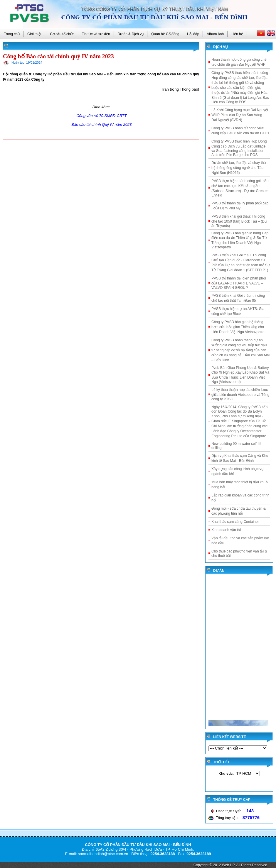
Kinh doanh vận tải (226, 530)
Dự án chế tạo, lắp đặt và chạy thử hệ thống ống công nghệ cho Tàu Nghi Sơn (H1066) (239, 168)
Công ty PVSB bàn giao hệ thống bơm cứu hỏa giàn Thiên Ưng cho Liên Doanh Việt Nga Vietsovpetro (238, 327)
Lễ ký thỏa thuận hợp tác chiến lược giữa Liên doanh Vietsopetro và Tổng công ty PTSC (240, 394)
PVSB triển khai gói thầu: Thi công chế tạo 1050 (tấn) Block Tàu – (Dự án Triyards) (239, 221)
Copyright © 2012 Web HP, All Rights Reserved (230, 865)
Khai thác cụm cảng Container (235, 522)
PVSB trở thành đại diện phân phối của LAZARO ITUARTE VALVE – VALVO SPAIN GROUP (239, 283)
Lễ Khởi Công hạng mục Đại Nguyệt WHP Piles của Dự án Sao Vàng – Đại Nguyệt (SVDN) (240, 115)
